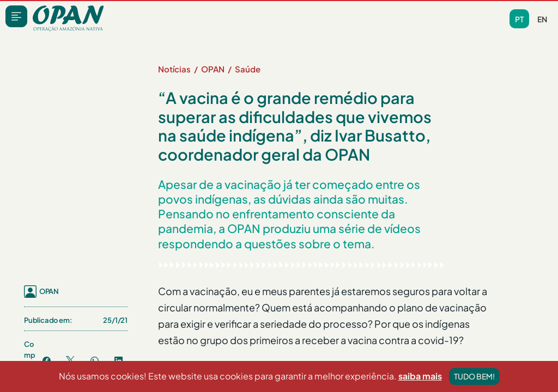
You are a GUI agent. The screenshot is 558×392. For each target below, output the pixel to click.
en (542, 19)
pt (519, 19)
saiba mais (420, 376)
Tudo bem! (474, 376)
